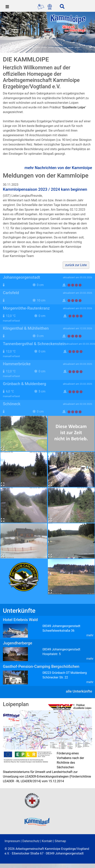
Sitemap (60, 841)
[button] (7, 32)
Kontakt (47, 841)
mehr (90, 635)
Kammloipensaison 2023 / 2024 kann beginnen (45, 189)
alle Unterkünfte (79, 691)
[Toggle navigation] (7, 7)
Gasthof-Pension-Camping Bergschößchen (41, 666)
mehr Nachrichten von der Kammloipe (58, 168)
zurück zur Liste (76, 265)
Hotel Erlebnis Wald (20, 620)
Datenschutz (31, 841)
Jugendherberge (17, 643)
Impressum (12, 841)
